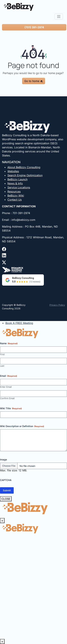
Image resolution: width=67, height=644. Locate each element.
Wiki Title (11, 408)
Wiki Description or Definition (22, 426)
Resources (14, 191)
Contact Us (15, 200)
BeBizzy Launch (17, 179)
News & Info (15, 183)
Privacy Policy (57, 305)
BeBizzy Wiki (16, 196)
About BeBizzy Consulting (24, 167)
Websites (13, 171)
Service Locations (19, 187)
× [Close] (2, 521)
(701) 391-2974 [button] (34, 27)
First (2, 354)
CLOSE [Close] (6, 499)
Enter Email (6, 387)
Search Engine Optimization (25, 175)
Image (3, 460)
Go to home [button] (34, 81)
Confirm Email (7, 398)
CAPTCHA (6, 480)
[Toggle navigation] (59, 17)
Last (2, 366)
